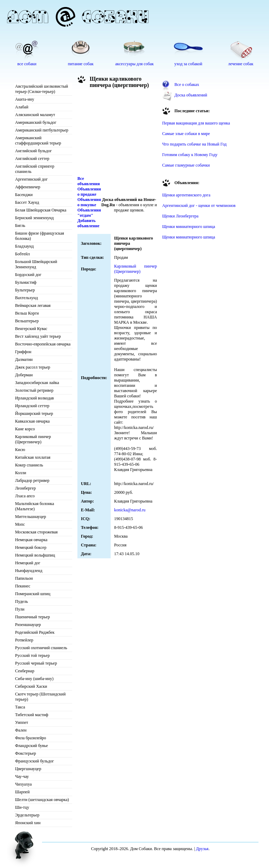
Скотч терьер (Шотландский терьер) (40, 697)
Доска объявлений (191, 95)
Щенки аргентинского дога (186, 195)
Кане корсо (25, 429)
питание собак (81, 64)
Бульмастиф (26, 282)
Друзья (202, 849)
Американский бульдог (36, 122)
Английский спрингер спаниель (35, 169)
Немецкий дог (28, 563)
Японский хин (28, 823)
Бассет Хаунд (27, 202)
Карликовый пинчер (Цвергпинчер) (33, 439)
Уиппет (22, 722)
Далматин (24, 359)
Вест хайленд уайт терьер (38, 336)
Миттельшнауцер (31, 517)
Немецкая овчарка (31, 540)
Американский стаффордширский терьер (38, 140)
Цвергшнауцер (28, 769)
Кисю (20, 450)
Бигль (20, 226)
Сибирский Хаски (31, 686)
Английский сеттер (32, 159)
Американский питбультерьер (42, 130)
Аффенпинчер (28, 187)
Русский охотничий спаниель (41, 648)
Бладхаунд (24, 246)
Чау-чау (22, 776)
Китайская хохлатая (33, 457)
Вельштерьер (27, 321)
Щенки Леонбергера (180, 216)
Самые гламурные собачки (186, 165)
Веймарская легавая (33, 305)
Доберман (24, 375)
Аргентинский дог (31, 179)
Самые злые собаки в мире (186, 134)
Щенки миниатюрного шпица (189, 227)
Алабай (22, 107)
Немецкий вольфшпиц (35, 555)
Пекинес (23, 586)
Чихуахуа (23, 784)
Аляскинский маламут (35, 115)
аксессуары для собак (134, 64)
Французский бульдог (35, 761)
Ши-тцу (22, 807)
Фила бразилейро (31, 738)
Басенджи (24, 195)
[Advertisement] (117, 134)
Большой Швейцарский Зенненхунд (36, 264)
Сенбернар (25, 671)
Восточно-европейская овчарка (43, 344)
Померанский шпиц (33, 594)
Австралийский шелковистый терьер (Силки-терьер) (42, 89)
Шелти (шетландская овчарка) (42, 800)
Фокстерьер (26, 753)
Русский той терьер (32, 655)
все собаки (27, 64)
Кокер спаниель (29, 465)
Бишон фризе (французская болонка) (40, 236)
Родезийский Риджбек (35, 632)
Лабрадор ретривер (32, 480)
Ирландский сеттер (32, 406)
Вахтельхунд (26, 298)
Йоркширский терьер (34, 413)
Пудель (22, 601)
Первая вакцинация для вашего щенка (196, 123)
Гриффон (23, 352)
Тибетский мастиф (32, 715)
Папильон (24, 578)
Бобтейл (22, 254)
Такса (20, 707)
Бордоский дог (28, 275)
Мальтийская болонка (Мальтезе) (35, 506)
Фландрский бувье (32, 746)
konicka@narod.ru (130, 510)
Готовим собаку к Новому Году (190, 155)
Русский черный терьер (36, 663)
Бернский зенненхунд (34, 218)
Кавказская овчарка (32, 421)
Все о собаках (187, 85)
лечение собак (241, 64)
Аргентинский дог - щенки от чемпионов (199, 206)
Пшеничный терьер (32, 617)
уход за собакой (188, 64)
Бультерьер (25, 290)
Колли (21, 473)
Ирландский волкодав (35, 398)
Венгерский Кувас (31, 329)
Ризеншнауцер (28, 625)
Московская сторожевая (36, 532)
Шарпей (22, 792)
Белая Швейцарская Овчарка (41, 210)
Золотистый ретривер (34, 390)
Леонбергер (25, 488)
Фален (21, 730)
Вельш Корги (27, 313)
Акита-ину (25, 99)
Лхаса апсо (25, 496)
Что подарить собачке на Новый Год (194, 144)
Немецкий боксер (31, 547)
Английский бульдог (33, 151)
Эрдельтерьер (27, 815)
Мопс (20, 524)
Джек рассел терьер (33, 367)
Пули (20, 609)
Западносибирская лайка (37, 383)
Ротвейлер (24, 640)
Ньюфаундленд (29, 571)
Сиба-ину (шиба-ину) (34, 679)
